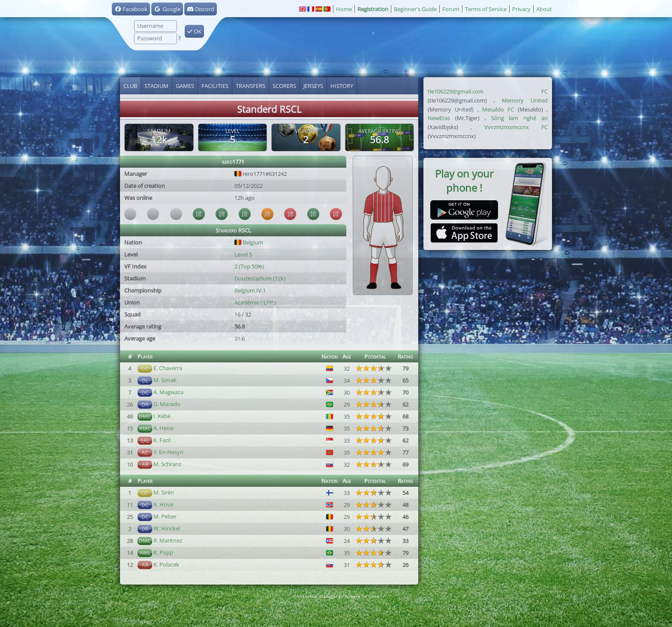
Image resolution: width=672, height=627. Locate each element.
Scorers (284, 86)
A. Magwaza (168, 392)
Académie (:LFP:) (255, 302)
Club (130, 86)
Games (185, 86)
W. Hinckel (167, 528)
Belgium (249, 242)
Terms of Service (486, 9)
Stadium (156, 86)
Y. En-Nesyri (168, 452)
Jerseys (313, 86)
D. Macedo (167, 404)
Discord (201, 9)
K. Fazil (162, 440)
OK (194, 31)
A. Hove (163, 504)
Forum (451, 9)
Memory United (525, 100)
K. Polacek (166, 564)
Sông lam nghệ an (520, 118)
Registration (373, 9)
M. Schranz (167, 464)
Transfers (250, 86)
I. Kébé (162, 416)
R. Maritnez (168, 540)
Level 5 (243, 254)
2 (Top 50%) (249, 266)
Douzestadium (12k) (260, 278)
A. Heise (163, 428)
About (544, 9)
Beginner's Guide (415, 9)
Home (344, 9)
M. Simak (165, 380)
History (342, 86)
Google (167, 9)
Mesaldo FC (498, 109)
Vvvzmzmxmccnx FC (516, 127)
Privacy (521, 9)
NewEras (439, 118)
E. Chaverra (168, 368)
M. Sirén (164, 492)
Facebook (131, 9)
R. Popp (163, 552)
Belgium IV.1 (250, 290)
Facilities (215, 86)
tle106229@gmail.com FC (488, 91)
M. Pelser (165, 516)
